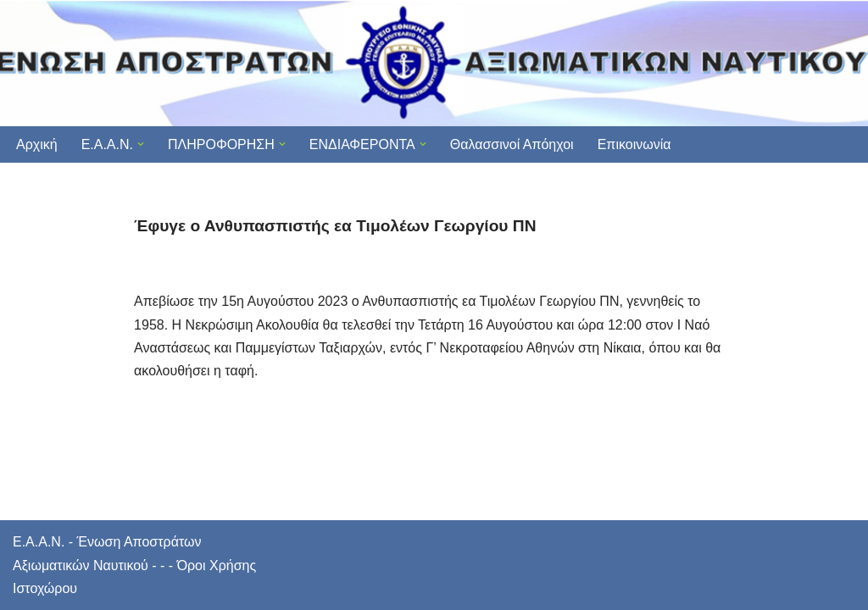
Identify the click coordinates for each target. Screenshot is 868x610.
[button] (141, 144)
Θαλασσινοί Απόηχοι (512, 144)
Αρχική (37, 144)
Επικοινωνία (634, 144)
